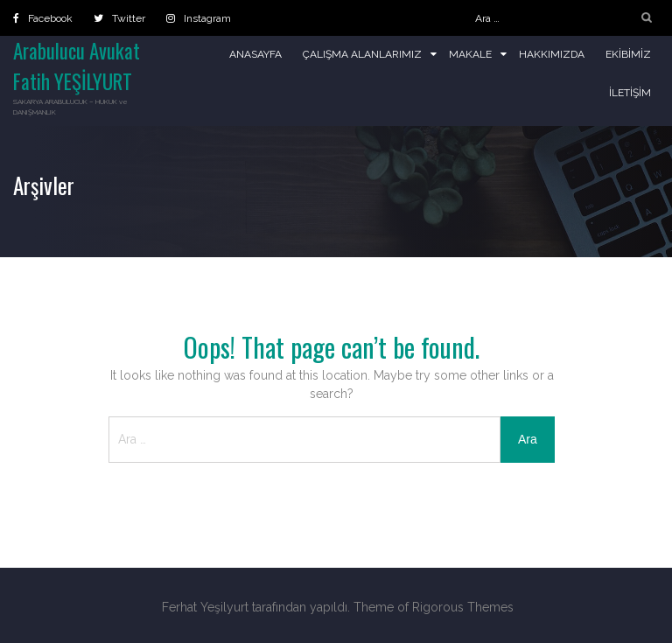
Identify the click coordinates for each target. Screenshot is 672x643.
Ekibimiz (628, 54)
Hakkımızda (552, 54)
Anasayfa (255, 54)
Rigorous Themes (463, 607)
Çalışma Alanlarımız (362, 54)
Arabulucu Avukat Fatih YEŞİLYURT (77, 66)
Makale (470, 54)
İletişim (630, 93)
